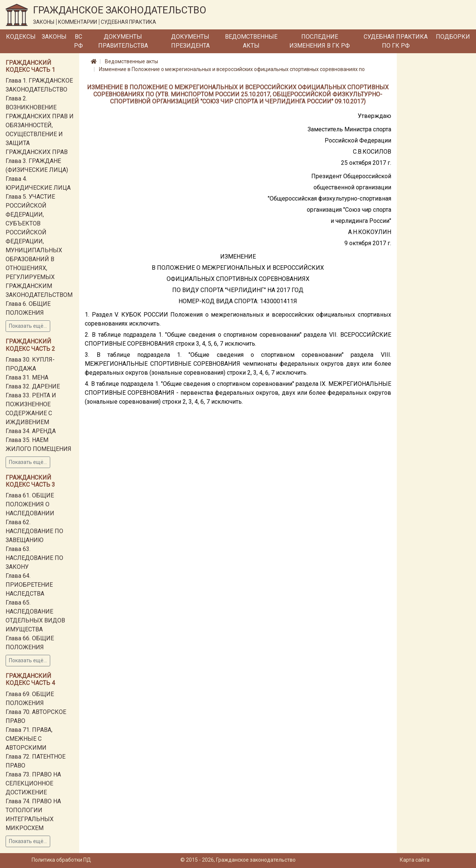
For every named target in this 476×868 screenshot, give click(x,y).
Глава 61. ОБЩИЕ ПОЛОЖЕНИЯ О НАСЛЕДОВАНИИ (30, 504)
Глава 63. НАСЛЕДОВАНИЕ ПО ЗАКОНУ (34, 558)
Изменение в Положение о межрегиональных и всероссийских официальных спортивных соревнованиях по (232, 69)
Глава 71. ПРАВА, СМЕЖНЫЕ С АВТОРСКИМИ (29, 739)
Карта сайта (415, 860)
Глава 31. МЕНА (27, 377)
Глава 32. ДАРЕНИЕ (33, 386)
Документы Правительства (123, 41)
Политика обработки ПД (61, 860)
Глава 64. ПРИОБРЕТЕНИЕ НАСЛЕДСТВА (29, 585)
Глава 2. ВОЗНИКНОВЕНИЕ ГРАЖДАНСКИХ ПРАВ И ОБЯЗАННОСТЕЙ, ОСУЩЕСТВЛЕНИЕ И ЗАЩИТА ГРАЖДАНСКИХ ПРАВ (40, 125)
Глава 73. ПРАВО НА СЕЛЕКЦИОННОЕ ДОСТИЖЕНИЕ (33, 783)
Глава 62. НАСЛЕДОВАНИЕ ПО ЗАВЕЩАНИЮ (34, 531)
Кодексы (21, 37)
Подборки (453, 37)
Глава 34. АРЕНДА (31, 431)
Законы (54, 37)
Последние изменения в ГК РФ (320, 41)
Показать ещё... (28, 326)
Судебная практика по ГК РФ (396, 41)
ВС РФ (78, 41)
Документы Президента (190, 41)
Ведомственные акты (251, 41)
